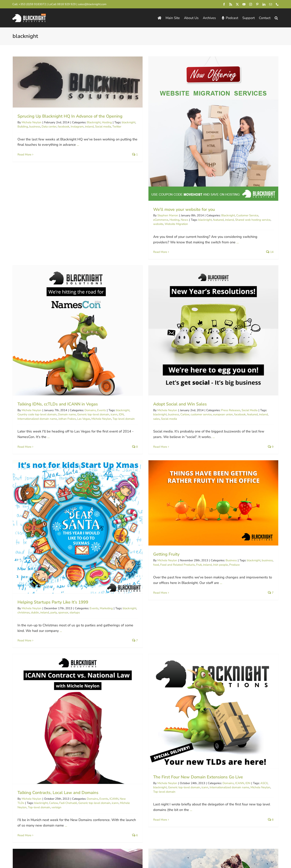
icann (160, 518)
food (201, 330)
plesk (202, 703)
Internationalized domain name (218, 210)
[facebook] (224, 4)
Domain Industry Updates (248, 793)
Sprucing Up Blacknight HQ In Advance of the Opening (70, 116)
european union (87, 375)
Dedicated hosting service (268, 699)
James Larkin (30, 663)
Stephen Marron (123, 215)
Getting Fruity (212, 320)
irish (240, 502)
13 (250, 728)
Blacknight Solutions (28, 847)
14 (262, 728)
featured (173, 220)
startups (165, 378)
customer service (65, 375)
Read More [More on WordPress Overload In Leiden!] (115, 731)
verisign (56, 538)
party (144, 378)
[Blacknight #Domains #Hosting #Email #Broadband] (35, 798)
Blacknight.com (101, 768)
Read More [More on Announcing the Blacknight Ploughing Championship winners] (24, 700)
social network (27, 672)
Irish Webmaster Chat (176, 801)
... (78, 145)
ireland (89, 127)
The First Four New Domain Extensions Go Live (153, 508)
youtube (280, 703)
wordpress (115, 703)
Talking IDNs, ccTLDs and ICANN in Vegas (239, 195)
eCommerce (115, 220)
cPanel (246, 699)
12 (238, 728)
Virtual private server (220, 703)
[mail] (271, 4)
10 (214, 728)
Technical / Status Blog (107, 793)
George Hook (26, 668)
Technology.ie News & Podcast (114, 801)
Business (277, 326)
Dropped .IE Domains (106, 785)
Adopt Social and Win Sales (44, 365)
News (139, 220)
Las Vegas (265, 210)
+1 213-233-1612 (33, 790)
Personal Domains (104, 777)
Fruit (244, 330)
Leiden (161, 699)
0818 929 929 (66, 4)
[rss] (231, 4)
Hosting (129, 220)
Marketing (197, 374)
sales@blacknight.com (92, 4)
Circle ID (166, 768)
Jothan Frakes (248, 210)
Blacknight (94, 122)
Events (283, 201)
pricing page (186, 823)
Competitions (90, 663)
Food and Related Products (223, 330)
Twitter (42, 672)
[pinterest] (257, 4)
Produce (280, 330)
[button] (276, 18)
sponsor (154, 378)
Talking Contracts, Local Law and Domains (58, 524)
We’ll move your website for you (139, 209)
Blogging (187, 695)
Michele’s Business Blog (247, 785)
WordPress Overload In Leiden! (138, 689)
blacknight (160, 220)
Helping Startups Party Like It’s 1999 (143, 368)
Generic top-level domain (274, 205)
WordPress (115, 699)
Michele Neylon (32, 122)
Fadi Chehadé (68, 534)
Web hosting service (247, 703)
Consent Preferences (90, 847)
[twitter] (237, 4)
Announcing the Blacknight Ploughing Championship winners (76, 657)
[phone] (277, 4)
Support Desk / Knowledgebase (115, 809)
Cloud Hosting (279, 695)
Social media (33, 379)
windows (268, 703)
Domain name (248, 205)
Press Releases (95, 371)
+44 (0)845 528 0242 (36, 777)
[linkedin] (264, 4)
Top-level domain (39, 538)
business (35, 127)
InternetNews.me (172, 785)
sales (21, 379)
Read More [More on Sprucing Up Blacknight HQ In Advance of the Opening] (24, 154)
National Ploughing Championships (58, 668)
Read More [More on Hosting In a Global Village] (206, 530)
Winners (53, 672)
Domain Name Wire (174, 793)
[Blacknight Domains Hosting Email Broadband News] (29, 15)
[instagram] (251, 4)
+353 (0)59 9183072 (32, 4)
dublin (125, 378)
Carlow (49, 375)
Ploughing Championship (98, 668)
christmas (114, 378)
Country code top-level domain (218, 205)
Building (23, 127)
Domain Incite (170, 777)
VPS (214, 699)
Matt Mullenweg (178, 699)
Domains (271, 201)
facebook (64, 127)
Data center (49, 127)
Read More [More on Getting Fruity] (206, 358)
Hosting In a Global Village (224, 491)
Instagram (77, 127)
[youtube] (244, 4)
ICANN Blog (238, 768)
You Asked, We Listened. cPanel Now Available (244, 689)
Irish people (266, 330)
